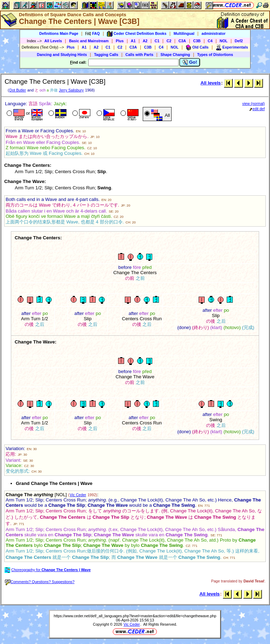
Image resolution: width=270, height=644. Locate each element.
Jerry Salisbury (71, 90)
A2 (145, 41)
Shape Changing (175, 55)
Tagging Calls (106, 55)
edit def (257, 109)
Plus (120, 41)
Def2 (239, 41)
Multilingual (184, 33)
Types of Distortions (215, 55)
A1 (133, 41)
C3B (197, 41)
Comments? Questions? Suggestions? (40, 582)
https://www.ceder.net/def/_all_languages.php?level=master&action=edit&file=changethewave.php (135, 616)
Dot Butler (17, 90)
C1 (157, 41)
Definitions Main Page (59, 33)
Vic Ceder (78, 495)
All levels (211, 83)
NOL (224, 41)
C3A (182, 41)
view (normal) (253, 103)
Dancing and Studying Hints (62, 55)
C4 (210, 41)
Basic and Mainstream (89, 41)
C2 (169, 41)
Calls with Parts (139, 55)
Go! (190, 62)
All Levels (53, 41)
